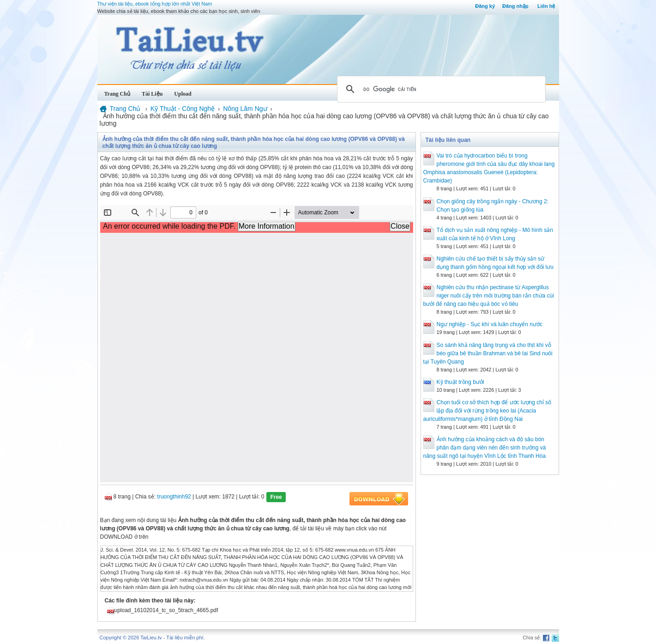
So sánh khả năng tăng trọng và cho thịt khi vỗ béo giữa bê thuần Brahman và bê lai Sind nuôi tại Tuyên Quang (488, 353)
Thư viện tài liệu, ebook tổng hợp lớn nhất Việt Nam (155, 4)
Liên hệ (546, 6)
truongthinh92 (174, 497)
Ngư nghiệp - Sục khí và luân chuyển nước (490, 324)
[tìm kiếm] (440, 89)
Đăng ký (485, 6)
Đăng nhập (515, 6)
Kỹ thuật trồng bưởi (460, 382)
